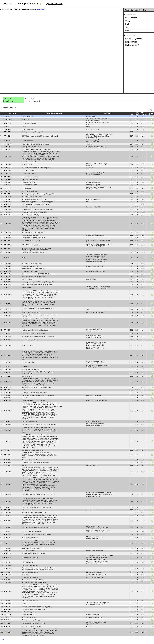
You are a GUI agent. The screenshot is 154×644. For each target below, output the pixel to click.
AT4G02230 (8, 277)
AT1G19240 (8, 543)
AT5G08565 (8, 333)
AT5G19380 (8, 425)
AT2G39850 (8, 607)
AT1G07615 (8, 215)
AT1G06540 (8, 632)
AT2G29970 (8, 249)
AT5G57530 (8, 527)
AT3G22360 (8, 129)
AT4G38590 (8, 207)
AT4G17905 (8, 626)
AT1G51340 (8, 191)
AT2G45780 (8, 398)
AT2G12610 (8, 340)
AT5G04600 (8, 284)
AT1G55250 (8, 577)
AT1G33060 (8, 465)
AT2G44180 (8, 235)
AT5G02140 (8, 507)
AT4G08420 (8, 180)
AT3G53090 (8, 182)
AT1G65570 (8, 132)
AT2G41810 (8, 580)
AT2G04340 (8, 304)
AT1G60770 (8, 282)
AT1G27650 (8, 168)
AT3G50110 (8, 258)
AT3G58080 (8, 430)
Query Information (54, 4)
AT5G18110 (8, 185)
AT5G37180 (8, 288)
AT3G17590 (8, 395)
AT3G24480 (8, 609)
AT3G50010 (8, 534)
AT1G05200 (8, 141)
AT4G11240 (8, 309)
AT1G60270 (8, 116)
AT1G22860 (8, 460)
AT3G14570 (8, 362)
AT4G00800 (8, 202)
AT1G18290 (8, 295)
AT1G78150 (8, 382)
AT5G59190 (8, 612)
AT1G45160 (8, 197)
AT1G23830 (8, 591)
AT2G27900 (8, 472)
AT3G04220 (8, 274)
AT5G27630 (8, 572)
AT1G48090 (8, 204)
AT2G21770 (8, 551)
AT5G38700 (8, 411)
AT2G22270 (8, 521)
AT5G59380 (8, 241)
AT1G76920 (8, 170)
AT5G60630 (8, 441)
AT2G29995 (8, 484)
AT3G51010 (8, 157)
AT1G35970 (8, 177)
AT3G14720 (8, 188)
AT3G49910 (8, 252)
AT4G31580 (8, 346)
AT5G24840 (8, 238)
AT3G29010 (8, 548)
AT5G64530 (8, 562)
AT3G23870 (8, 269)
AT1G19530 (8, 224)
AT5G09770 (8, 450)
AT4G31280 (8, 455)
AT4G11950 (8, 513)
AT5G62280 (8, 583)
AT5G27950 (8, 373)
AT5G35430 (8, 194)
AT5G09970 (8, 337)
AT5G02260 (8, 366)
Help (144, 10)
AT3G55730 (8, 123)
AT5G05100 (8, 387)
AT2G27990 (8, 538)
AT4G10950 (8, 210)
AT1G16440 (8, 279)
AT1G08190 (8, 557)
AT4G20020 (8, 355)
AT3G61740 (8, 617)
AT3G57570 (8, 370)
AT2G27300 (8, 120)
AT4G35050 (8, 495)
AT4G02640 (8, 623)
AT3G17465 (8, 266)
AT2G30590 (8, 312)
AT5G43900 (8, 604)
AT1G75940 (8, 400)
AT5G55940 (8, 199)
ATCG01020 (8, 615)
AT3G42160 (8, 620)
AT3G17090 (8, 233)
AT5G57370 (8, 323)
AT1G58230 (8, 390)
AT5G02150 (8, 127)
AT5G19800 (8, 462)
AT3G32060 (8, 600)
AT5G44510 (8, 421)
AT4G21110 (8, 376)
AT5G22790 (8, 510)
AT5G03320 (8, 264)
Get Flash (41, 9)
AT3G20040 (8, 575)
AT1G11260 (8, 165)
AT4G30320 (8, 569)
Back (127, 10)
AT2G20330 (8, 149)
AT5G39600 (8, 502)
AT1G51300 (8, 393)
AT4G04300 (8, 566)
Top (2, 640)
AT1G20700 (8, 531)
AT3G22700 (8, 515)
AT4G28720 (8, 144)
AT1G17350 (8, 316)
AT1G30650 (8, 245)
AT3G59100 (8, 174)
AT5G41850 (8, 212)
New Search (136, 10)
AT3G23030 (8, 271)
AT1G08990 (8, 330)
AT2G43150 (8, 553)
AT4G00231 (8, 147)
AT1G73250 (8, 136)
